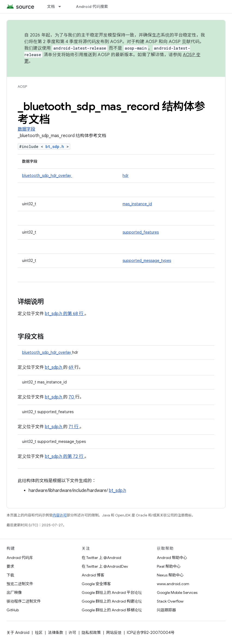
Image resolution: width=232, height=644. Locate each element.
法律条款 (56, 633)
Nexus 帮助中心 (170, 575)
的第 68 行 (73, 314)
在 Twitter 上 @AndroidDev (105, 566)
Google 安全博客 (96, 584)
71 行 (74, 427)
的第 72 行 (73, 456)
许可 (72, 633)
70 (72, 397)
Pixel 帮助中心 (169, 566)
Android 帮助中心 (172, 558)
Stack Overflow (170, 601)
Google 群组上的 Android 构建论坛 (112, 601)
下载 (10, 575)
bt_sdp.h (56, 146)
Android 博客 (93, 575)
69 (71, 367)
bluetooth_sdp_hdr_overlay (47, 176)
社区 (39, 633)
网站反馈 (114, 633)
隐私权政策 (91, 633)
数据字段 (26, 129)
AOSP (22, 87)
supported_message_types (147, 261)
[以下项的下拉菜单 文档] (62, 7)
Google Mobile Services (177, 592)
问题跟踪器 (166, 610)
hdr (126, 176)
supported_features (141, 232)
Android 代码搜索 (92, 7)
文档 (51, 7)
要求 (10, 566)
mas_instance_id (137, 204)
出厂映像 (14, 592)
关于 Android (18, 633)
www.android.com (173, 584)
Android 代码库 (20, 558)
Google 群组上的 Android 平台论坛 (112, 592)
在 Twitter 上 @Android (101, 558)
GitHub (13, 610)
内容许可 (60, 515)
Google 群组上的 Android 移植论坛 (112, 610)
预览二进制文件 (20, 584)
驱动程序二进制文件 (24, 601)
